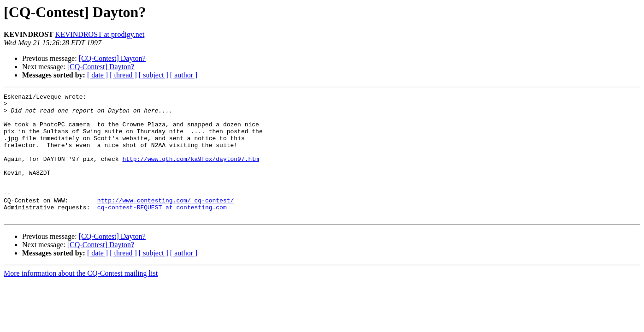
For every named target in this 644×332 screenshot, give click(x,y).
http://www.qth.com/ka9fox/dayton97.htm (190, 172)
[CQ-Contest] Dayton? (112, 58)
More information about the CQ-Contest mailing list (81, 298)
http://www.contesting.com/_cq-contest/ (165, 222)
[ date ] (97, 75)
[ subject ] (154, 75)
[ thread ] (123, 75)
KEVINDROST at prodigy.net (100, 34)
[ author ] (184, 75)
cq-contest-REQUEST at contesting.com (162, 231)
